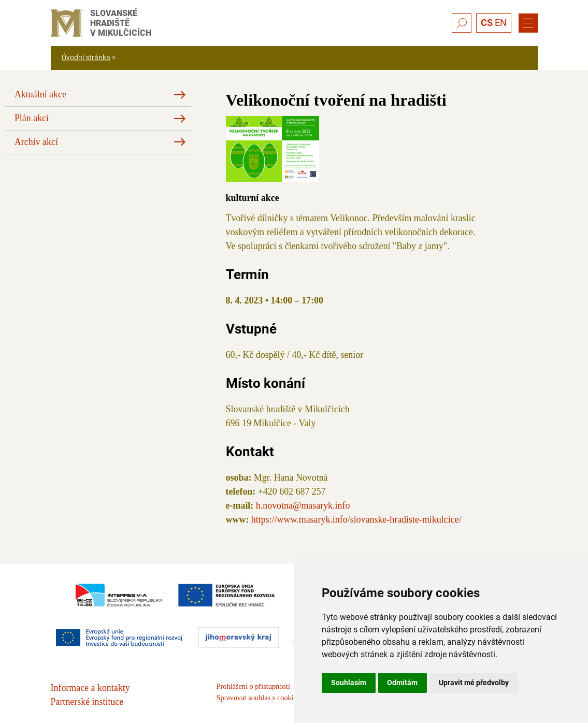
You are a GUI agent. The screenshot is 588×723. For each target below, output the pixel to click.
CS (487, 23)
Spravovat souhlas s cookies (258, 698)
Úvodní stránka (86, 57)
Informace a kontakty (90, 688)
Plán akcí (32, 118)
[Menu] (528, 23)
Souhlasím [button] (349, 683)
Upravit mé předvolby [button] (474, 683)
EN (501, 23)
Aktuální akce (40, 94)
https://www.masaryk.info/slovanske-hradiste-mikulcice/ (356, 519)
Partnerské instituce (87, 702)
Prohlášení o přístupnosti (253, 686)
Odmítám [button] (402, 683)
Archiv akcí (36, 142)
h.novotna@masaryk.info (303, 505)
